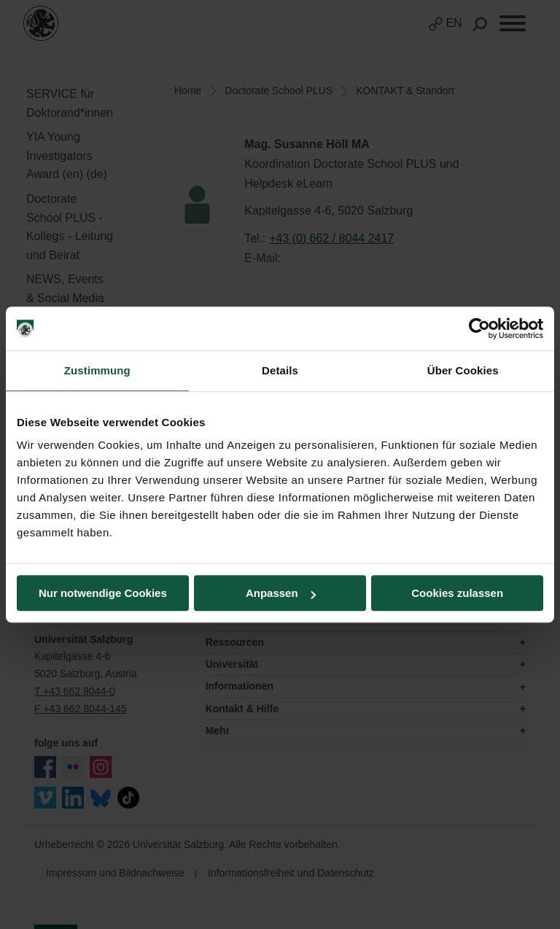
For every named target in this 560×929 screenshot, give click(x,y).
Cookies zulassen (457, 593)
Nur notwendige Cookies (103, 593)
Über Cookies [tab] (463, 370)
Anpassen (281, 593)
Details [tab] (280, 370)
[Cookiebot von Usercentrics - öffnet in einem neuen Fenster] (479, 328)
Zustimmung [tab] (97, 370)
